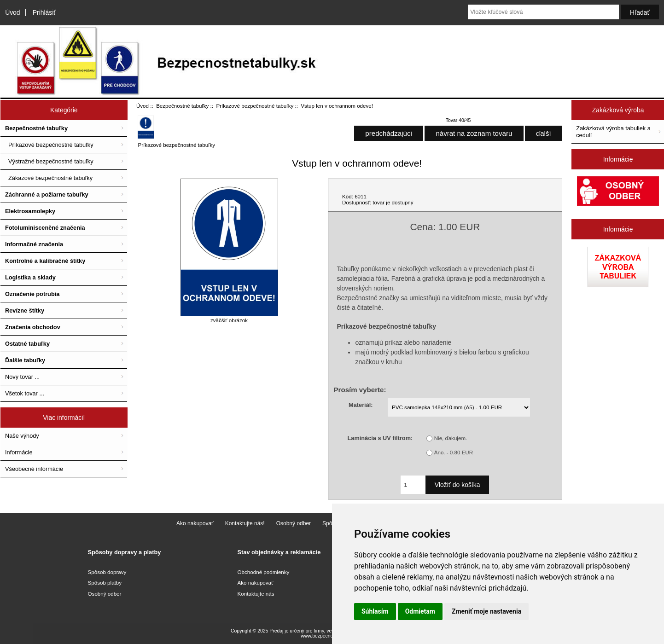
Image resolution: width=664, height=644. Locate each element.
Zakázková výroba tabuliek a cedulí (613, 132)
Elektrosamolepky (30, 211)
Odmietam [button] (420, 611)
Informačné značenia (34, 244)
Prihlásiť (44, 12)
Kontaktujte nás (256, 594)
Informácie (19, 452)
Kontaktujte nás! (245, 523)
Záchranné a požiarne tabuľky (47, 194)
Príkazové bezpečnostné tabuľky (255, 106)
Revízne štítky (25, 310)
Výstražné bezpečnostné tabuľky (49, 161)
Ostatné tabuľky (27, 344)
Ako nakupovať (195, 523)
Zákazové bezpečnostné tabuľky (49, 178)
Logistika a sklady (30, 277)
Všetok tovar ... (25, 393)
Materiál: (361, 404)
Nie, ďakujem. (451, 438)
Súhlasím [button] (375, 611)
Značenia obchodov (33, 327)
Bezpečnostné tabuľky (182, 106)
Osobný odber (294, 523)
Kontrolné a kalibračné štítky (45, 261)
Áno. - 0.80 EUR (454, 452)
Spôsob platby (105, 583)
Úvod (12, 12)
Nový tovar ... (22, 377)
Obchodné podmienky (264, 572)
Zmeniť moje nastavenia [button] (486, 611)
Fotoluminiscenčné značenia (45, 228)
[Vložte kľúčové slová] (543, 12)
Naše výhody (22, 436)
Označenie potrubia (32, 294)
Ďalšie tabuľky (25, 360)
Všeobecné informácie (34, 469)
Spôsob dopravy (107, 572)
